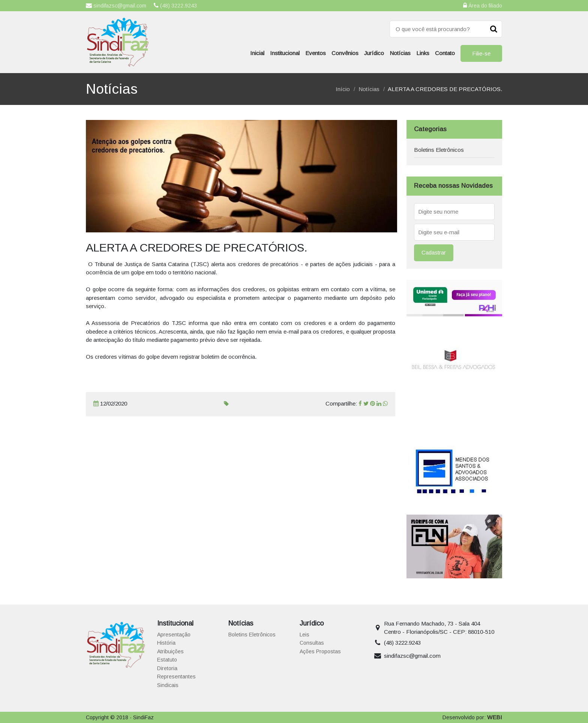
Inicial (257, 53)
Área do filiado (483, 5)
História (166, 643)
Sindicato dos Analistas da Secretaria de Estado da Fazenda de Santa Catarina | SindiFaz (118, 42)
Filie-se (481, 53)
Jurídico (374, 53)
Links (423, 53)
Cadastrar (434, 252)
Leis (304, 635)
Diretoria (167, 668)
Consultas (312, 643)
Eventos (316, 53)
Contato (445, 53)
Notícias (400, 53)
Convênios (345, 53)
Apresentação (174, 635)
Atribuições (170, 651)
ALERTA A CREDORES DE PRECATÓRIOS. (445, 89)
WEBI (495, 717)
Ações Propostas (320, 651)
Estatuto (167, 660)
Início (343, 89)
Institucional (285, 53)
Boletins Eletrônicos (439, 150)
